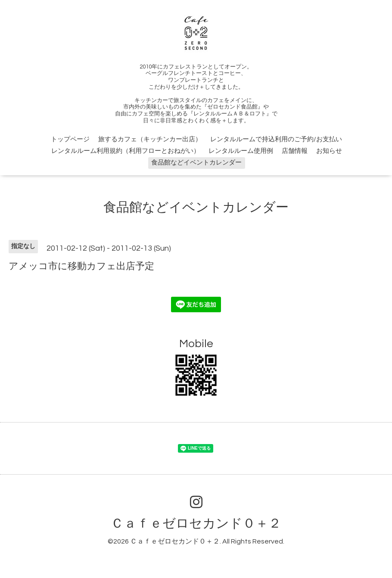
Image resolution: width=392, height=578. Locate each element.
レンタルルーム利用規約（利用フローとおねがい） (126, 151)
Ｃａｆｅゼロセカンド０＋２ (196, 524)
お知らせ (329, 151)
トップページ (70, 139)
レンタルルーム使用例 (241, 151)
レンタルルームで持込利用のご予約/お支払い (276, 139)
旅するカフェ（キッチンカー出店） (150, 139)
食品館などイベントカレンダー (196, 163)
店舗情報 (295, 151)
